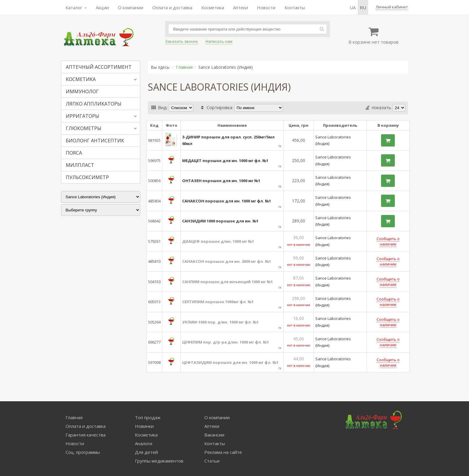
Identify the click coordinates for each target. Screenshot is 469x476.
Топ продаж (148, 417)
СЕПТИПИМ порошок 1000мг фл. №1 (218, 302)
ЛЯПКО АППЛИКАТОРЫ (94, 104)
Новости (266, 7)
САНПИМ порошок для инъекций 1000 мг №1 (227, 282)
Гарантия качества (86, 435)
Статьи (212, 461)
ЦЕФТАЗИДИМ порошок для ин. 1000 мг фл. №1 (230, 362)
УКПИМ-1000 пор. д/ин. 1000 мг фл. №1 (220, 322)
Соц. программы (83, 452)
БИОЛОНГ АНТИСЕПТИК (95, 141)
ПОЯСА (74, 153)
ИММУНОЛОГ (82, 91)
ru (363, 7)
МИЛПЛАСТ (80, 165)
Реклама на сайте (223, 452)
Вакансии (214, 435)
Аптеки (240, 7)
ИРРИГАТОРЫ (83, 116)
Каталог (76, 7)
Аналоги (144, 443)
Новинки (144, 426)
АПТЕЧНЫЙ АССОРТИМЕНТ (99, 67)
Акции (102, 7)
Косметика (213, 7)
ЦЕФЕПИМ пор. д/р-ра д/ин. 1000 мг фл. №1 (226, 342)
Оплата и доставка (172, 7)
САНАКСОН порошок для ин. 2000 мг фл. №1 (227, 261)
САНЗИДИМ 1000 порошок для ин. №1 (220, 221)
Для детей (146, 452)
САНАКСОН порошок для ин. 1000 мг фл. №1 (227, 201)
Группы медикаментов (159, 461)
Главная (184, 67)
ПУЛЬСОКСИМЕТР (87, 177)
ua (353, 7)
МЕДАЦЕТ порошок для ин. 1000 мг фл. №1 (225, 161)
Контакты (295, 7)
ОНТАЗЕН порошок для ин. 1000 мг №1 (221, 181)
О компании (131, 7)
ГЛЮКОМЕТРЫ (84, 128)
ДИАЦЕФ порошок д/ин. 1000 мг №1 (218, 241)
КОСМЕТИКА (81, 79)
